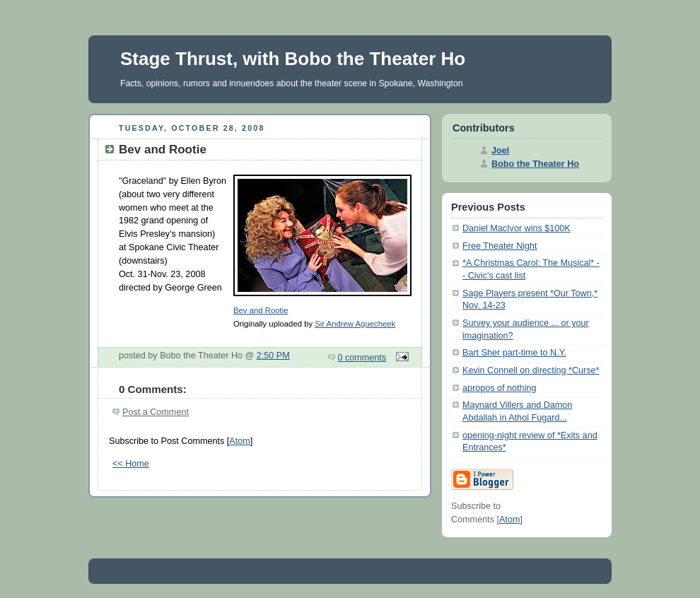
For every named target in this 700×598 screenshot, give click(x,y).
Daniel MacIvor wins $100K (517, 228)
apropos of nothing (499, 388)
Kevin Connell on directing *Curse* (531, 370)
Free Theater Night (500, 246)
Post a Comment (156, 412)
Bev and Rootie (261, 310)
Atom (239, 441)
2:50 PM (273, 356)
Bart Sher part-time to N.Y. (514, 353)
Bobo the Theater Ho (535, 164)
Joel (500, 151)
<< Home (131, 464)
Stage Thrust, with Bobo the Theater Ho (293, 59)
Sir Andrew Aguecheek (355, 324)
